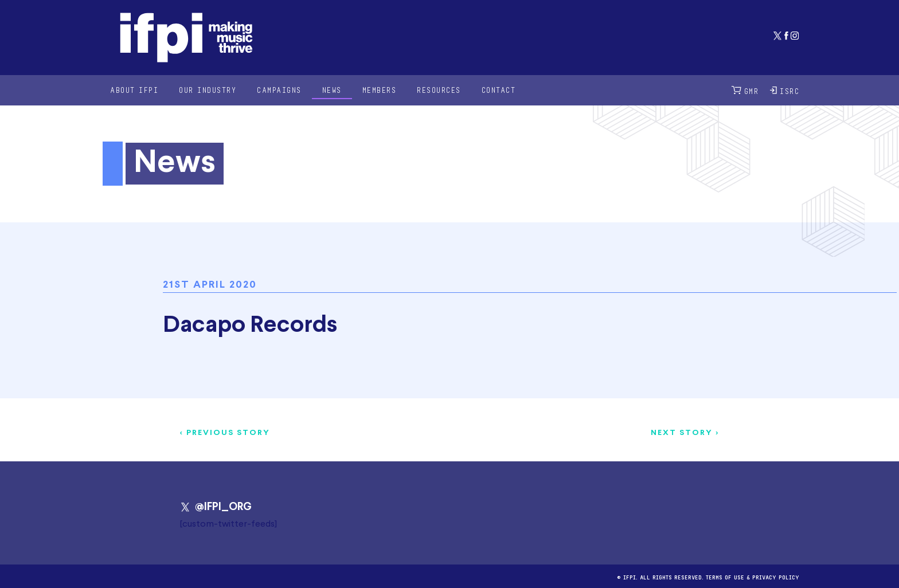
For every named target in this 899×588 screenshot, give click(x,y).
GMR (745, 90)
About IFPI (134, 90)
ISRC (785, 90)
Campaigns (279, 90)
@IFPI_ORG (216, 507)
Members (380, 90)
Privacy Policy (776, 576)
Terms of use (725, 576)
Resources (439, 90)
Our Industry (208, 90)
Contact (499, 90)
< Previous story (225, 433)
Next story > (685, 433)
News (332, 90)
